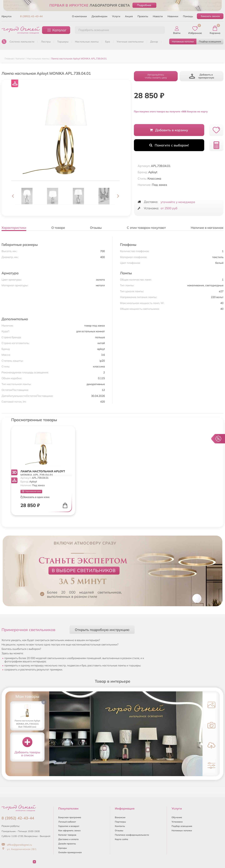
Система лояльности (22, 42)
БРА (108, 42)
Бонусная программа (70, 817)
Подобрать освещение (94, 30)
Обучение (177, 817)
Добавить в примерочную (202, 76)
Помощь (188, 16)
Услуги (116, 16)
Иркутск (7, 16)
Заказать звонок (210, 16)
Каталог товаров (67, 835)
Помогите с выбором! (169, 145)
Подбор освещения (210, 41)
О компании (79, 16)
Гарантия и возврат (69, 826)
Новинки (173, 16)
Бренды (63, 848)
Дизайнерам (99, 16)
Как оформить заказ (69, 830)
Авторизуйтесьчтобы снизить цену (156, 76)
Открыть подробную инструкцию (102, 630)
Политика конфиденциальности (132, 835)
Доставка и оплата (68, 839)
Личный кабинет (67, 822)
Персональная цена (31, 491)
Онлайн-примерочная (70, 852)
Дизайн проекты (67, 844)
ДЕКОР (154, 42)
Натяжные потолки (183, 41)
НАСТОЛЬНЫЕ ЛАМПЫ (87, 42)
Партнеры (120, 822)
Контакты (120, 826)
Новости (158, 16)
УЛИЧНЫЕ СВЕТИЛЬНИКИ (130, 42)
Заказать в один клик (35, 497)
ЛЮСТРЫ (46, 42)
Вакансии (120, 817)
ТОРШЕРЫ (63, 42)
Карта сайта (121, 839)
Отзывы (119, 830)
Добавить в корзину (169, 130)
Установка (177, 822)
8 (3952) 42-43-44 (31, 16)
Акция (129, 16)
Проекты (143, 16)
